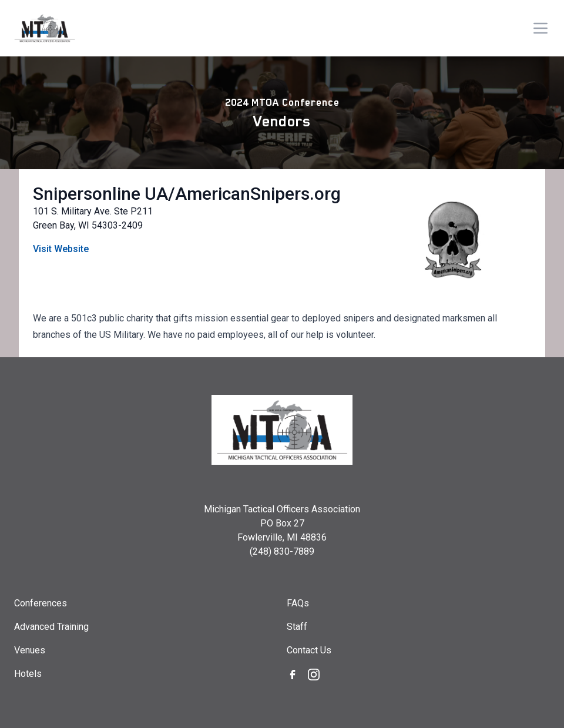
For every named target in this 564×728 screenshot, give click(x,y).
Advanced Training (51, 627)
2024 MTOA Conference (282, 102)
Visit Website (61, 249)
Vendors (282, 121)
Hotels (28, 674)
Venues (30, 650)
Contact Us (309, 650)
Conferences (41, 603)
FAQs (298, 603)
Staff (297, 627)
